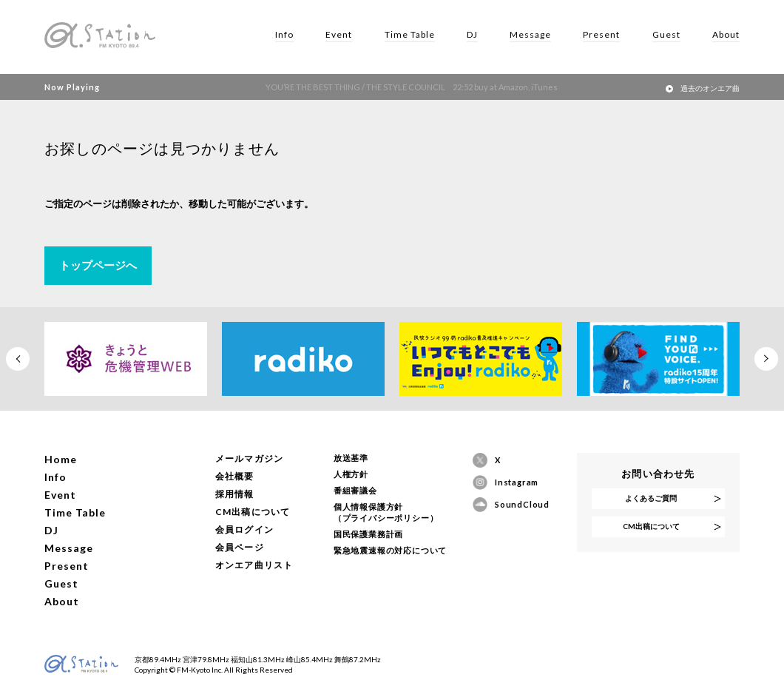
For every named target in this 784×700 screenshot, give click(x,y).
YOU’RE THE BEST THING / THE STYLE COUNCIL (399, 87)
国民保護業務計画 (368, 534)
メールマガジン (249, 458)
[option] (126, 359)
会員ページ (240, 547)
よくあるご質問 (651, 498)
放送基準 (351, 458)
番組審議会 (355, 490)
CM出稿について (253, 512)
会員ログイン (244, 529)
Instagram (517, 482)
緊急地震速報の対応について (390, 550)
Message (530, 34)
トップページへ (98, 265)
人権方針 (351, 474)
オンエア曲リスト (254, 565)
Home (61, 459)
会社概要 (235, 476)
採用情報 (235, 494)
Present (601, 34)
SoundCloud (518, 504)
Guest (666, 34)
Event (339, 34)
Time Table (410, 34)
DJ (472, 34)
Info (284, 34)
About (726, 34)
